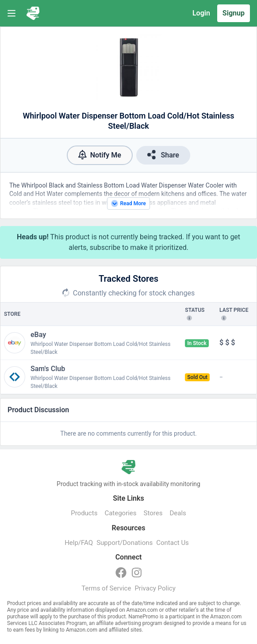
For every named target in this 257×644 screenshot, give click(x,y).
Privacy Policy (155, 588)
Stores (153, 513)
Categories (120, 513)
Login (201, 13)
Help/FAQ (79, 543)
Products (84, 513)
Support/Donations (125, 543)
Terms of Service (106, 588)
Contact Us (173, 543)
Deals (178, 513)
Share (163, 155)
